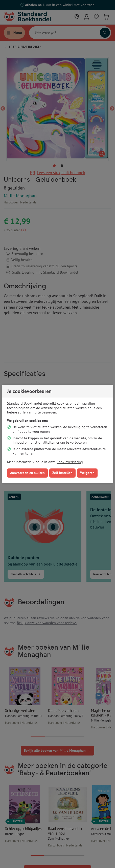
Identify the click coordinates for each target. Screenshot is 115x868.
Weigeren (87, 473)
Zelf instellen (62, 473)
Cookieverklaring (70, 462)
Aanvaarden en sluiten (27, 473)
